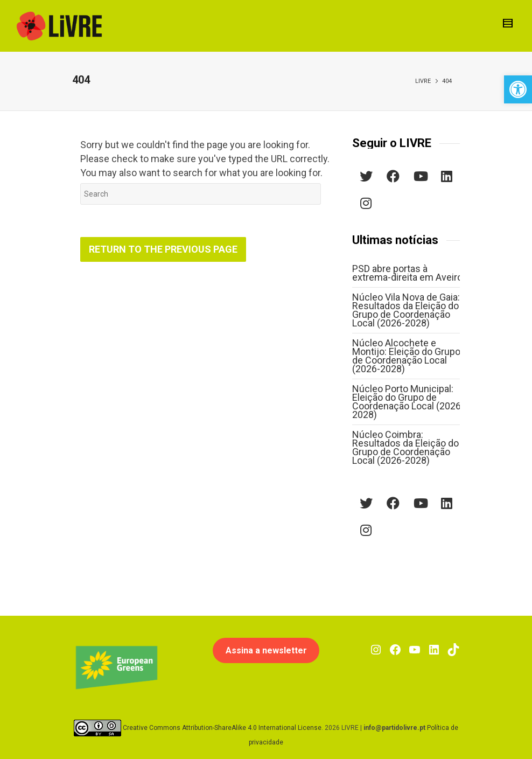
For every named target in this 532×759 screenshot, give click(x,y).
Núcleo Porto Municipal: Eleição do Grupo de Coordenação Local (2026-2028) (408, 402)
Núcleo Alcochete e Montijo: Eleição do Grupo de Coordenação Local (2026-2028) (406, 356)
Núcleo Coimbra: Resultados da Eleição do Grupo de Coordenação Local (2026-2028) (405, 447)
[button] (518, 89)
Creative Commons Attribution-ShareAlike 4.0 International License (222, 727)
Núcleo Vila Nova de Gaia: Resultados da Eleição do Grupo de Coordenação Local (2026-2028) (406, 310)
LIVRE (423, 81)
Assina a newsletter (266, 650)
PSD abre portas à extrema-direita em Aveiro (407, 273)
